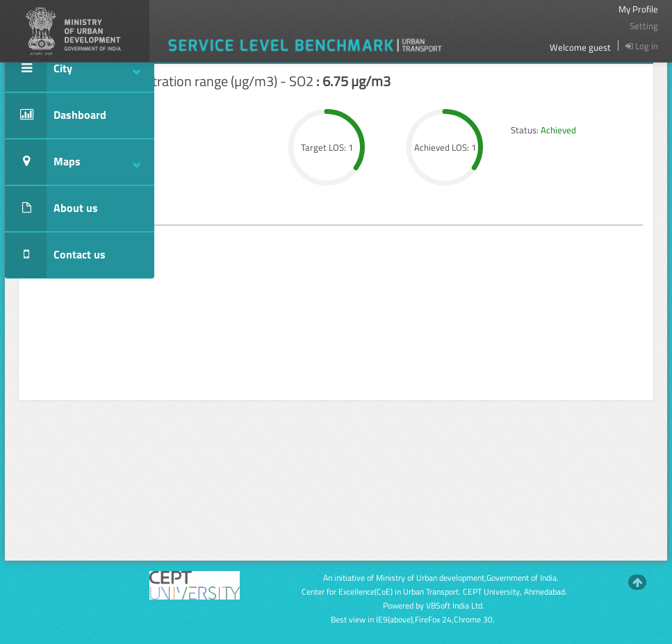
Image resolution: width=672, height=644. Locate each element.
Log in (642, 46)
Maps (73, 162)
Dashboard (56, 116)
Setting (644, 26)
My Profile (638, 9)
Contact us (55, 255)
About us (51, 209)
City (73, 69)
